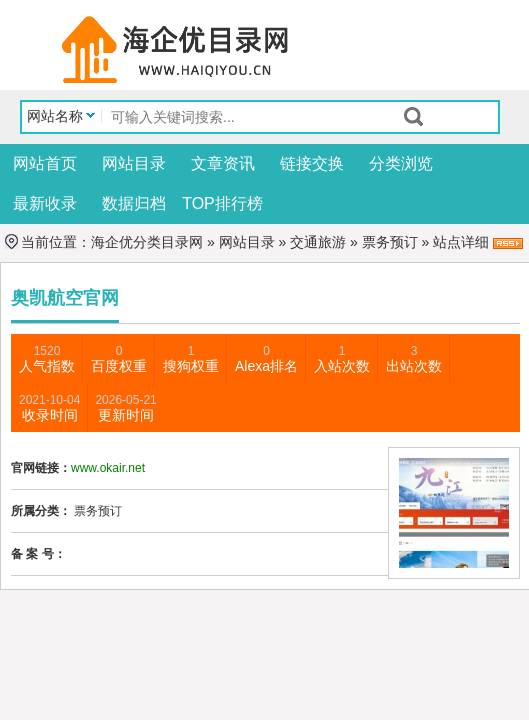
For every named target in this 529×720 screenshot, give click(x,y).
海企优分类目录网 (147, 242)
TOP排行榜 (222, 203)
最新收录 (45, 203)
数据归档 (134, 203)
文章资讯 (223, 163)
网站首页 (45, 163)
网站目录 (134, 163)
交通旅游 (318, 242)
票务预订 (390, 242)
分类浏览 (401, 163)
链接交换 (312, 163)
